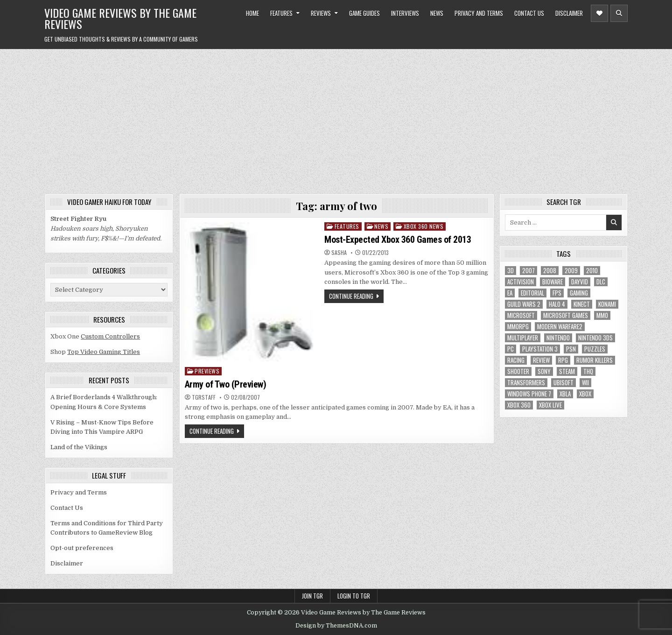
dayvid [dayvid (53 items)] (580, 282)
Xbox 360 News (424, 226)
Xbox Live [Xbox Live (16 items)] (550, 405)
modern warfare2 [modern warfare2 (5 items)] (560, 327)
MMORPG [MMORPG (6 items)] (518, 327)
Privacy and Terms (479, 13)
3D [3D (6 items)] (511, 271)
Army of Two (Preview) (226, 384)
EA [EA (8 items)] (510, 293)
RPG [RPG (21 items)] (563, 360)
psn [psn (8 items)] (571, 349)
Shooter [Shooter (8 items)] (518, 371)
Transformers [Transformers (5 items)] (526, 383)
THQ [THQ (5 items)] (588, 371)
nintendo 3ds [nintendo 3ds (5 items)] (595, 338)
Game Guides (364, 13)
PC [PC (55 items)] (511, 349)
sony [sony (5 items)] (544, 371)
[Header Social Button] (599, 13)
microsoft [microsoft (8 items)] (521, 315)
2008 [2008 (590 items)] (550, 271)
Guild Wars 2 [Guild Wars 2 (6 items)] (524, 304)
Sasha (339, 253)
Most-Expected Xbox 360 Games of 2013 (398, 240)
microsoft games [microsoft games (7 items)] (566, 315)
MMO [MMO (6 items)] (602, 315)
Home (252, 13)
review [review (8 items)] (541, 360)
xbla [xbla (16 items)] (565, 394)
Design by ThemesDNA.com (336, 626)
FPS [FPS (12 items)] (557, 293)
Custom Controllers (110, 336)
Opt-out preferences (82, 548)
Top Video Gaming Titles (104, 352)
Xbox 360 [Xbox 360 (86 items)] (519, 405)
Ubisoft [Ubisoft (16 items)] (563, 383)
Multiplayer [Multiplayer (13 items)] (523, 338)
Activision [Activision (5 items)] (521, 282)
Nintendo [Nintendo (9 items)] (558, 338)
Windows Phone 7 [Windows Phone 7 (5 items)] (529, 394)
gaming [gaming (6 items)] (579, 293)
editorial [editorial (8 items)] (532, 293)
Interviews (405, 13)
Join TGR (312, 596)
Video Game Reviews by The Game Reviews (120, 18)
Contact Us (529, 13)
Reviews (321, 13)
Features (281, 13)
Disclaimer (569, 13)
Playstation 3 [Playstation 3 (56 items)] (540, 349)
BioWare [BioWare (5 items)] (553, 282)
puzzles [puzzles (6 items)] (595, 349)
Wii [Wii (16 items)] (585, 383)
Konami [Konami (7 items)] (607, 304)
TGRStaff (204, 397)
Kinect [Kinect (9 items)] (582, 304)
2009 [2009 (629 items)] (571, 271)
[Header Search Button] (619, 13)
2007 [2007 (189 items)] (528, 271)
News (437, 13)
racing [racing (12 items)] (516, 360)
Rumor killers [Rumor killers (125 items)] (595, 360)
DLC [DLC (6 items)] (601, 282)
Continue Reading (351, 296)
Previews (207, 371)
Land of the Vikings (79, 447)
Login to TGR (354, 596)
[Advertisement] (336, 119)
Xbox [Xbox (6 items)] (585, 394)
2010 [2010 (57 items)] (592, 271)
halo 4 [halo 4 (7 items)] (557, 304)
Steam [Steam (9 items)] (567, 371)
